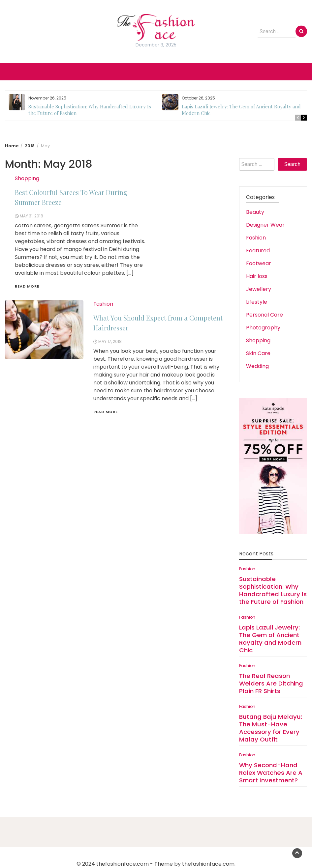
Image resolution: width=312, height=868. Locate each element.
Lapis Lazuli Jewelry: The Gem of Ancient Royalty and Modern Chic (270, 639)
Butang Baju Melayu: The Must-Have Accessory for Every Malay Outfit (271, 728)
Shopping (27, 178)
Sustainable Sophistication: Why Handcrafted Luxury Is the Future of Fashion (273, 590)
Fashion (103, 304)
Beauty (255, 212)
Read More (27, 286)
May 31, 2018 (31, 216)
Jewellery (259, 289)
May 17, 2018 (110, 341)
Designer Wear (265, 225)
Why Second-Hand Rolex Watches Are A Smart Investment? (271, 773)
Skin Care (258, 353)
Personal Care (265, 315)
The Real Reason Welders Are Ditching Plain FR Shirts (271, 683)
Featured (258, 251)
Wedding (257, 366)
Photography (263, 328)
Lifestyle (257, 302)
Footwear (259, 263)
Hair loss (257, 276)
